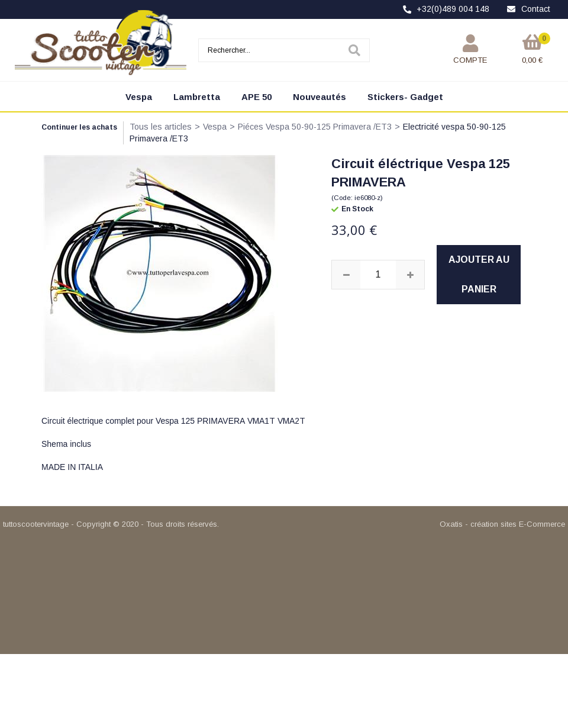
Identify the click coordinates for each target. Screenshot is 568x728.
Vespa (139, 97)
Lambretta (197, 97)
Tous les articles (161, 127)
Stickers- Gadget (405, 97)
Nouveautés (319, 97)
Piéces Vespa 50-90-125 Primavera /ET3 (315, 127)
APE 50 (256, 97)
